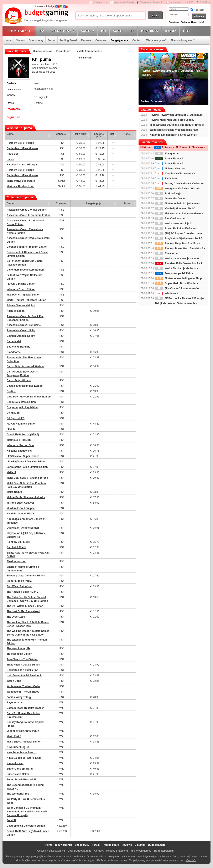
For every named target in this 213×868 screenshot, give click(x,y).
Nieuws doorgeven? (183, 40)
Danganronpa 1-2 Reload (175, 273)
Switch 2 (88, 31)
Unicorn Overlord (170, 169)
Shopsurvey (36, 40)
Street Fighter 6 (169, 159)
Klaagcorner (167, 154)
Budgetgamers (119, 40)
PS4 (104, 31)
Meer (187, 31)
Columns (101, 40)
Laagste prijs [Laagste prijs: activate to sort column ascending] (99, 135)
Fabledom (166, 179)
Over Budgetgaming (80, 851)
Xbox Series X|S (63, 31)
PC (133, 31)
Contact (137, 40)
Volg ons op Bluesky (124, 2)
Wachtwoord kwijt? (189, 22)
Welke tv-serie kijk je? (173, 224)
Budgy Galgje (168, 194)
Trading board (111, 845)
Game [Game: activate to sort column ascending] (10, 134)
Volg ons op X (100, 2)
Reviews (86, 40)
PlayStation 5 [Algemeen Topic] (179, 238)
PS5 (43, 31)
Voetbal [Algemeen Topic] (175, 209)
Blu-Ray (171, 31)
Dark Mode (205, 2)
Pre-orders (150, 31)
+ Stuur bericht (85, 58)
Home (8, 40)
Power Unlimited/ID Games (176, 228)
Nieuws (20, 40)
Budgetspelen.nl (164, 851)
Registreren (174, 22)
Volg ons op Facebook (151, 2)
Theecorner (167, 253)
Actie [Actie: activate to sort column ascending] (127, 134)
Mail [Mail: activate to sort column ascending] (112, 134)
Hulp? (202, 22)
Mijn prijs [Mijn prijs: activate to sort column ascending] (81, 134)
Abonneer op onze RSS (182, 2)
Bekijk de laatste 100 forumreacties (176, 303)
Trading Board (68, 40)
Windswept (167, 293)
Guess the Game (170, 199)
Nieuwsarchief (64, 845)
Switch (119, 31)
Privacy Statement (117, 851)
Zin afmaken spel (170, 219)
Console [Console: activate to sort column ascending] (61, 134)
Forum (51, 40)
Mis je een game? (156, 40)
